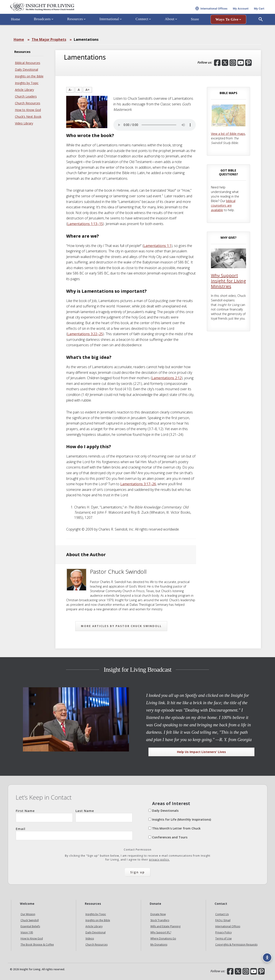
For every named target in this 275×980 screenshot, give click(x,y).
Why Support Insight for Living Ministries (228, 281)
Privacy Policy (224, 932)
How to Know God (28, 110)
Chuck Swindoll (30, 920)
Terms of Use (224, 938)
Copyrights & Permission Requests (236, 945)
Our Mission (28, 914)
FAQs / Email (223, 920)
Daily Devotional (27, 69)
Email (74, 833)
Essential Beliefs (30, 926)
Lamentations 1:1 (157, 246)
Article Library (24, 90)
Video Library (24, 123)
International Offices (228, 926)
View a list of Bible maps (228, 134)
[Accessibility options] (265, 955)
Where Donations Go (163, 938)
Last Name (104, 815)
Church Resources (28, 103)
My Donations (159, 945)
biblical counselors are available (223, 205)
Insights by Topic (27, 83)
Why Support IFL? (161, 932)
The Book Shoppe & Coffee (37, 945)
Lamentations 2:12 (167, 378)
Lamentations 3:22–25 (85, 334)
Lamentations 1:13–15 (85, 224)
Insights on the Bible (29, 76)
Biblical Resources (28, 63)
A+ (88, 90)
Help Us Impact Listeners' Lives (201, 752)
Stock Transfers (160, 920)
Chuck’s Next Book (28, 117)
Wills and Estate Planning (165, 926)
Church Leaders (26, 96)
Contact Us (222, 914)
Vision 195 (27, 932)
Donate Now (158, 914)
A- (70, 90)
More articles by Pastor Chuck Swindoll (121, 626)
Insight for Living (60, 12)
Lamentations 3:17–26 (138, 484)
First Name (44, 815)
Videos (90, 938)
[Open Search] (261, 29)
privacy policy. (159, 860)
